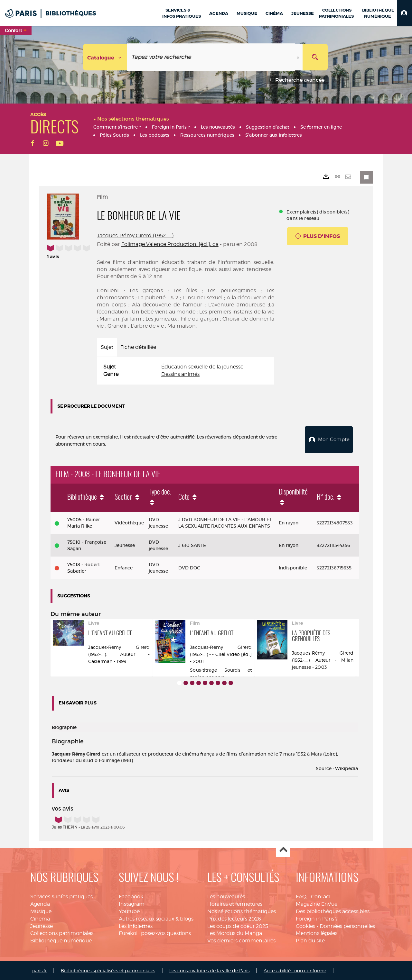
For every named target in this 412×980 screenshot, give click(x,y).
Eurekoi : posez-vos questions (155, 933)
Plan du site (310, 940)
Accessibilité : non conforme (295, 970)
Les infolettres (136, 925)
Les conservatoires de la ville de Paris (209, 970)
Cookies (305, 925)
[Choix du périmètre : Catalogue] (105, 57)
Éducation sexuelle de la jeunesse (202, 367)
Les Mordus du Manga (235, 933)
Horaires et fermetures (235, 903)
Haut (283, 849)
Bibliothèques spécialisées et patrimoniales (108, 970)
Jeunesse (42, 925)
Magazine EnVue (317, 903)
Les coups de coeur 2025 (238, 925)
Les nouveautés (226, 896)
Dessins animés (180, 374)
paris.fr (39, 970)
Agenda (40, 903)
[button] (404, 13)
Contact (321, 896)
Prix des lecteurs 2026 (234, 918)
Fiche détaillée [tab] (138, 347)
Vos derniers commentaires (241, 940)
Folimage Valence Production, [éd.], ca (170, 244)
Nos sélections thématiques (242, 910)
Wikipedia (346, 767)
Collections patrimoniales (62, 933)
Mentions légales (317, 933)
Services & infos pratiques (61, 896)
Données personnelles (347, 925)
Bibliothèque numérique (61, 940)
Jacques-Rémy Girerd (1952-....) (135, 236)
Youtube (129, 910)
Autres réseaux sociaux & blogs (156, 918)
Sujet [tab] (107, 347)
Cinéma (40, 918)
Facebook (131, 896)
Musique (41, 910)
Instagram (132, 903)
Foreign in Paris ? (317, 918)
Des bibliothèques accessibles (333, 910)
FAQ (301, 896)
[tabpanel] (186, 371)
